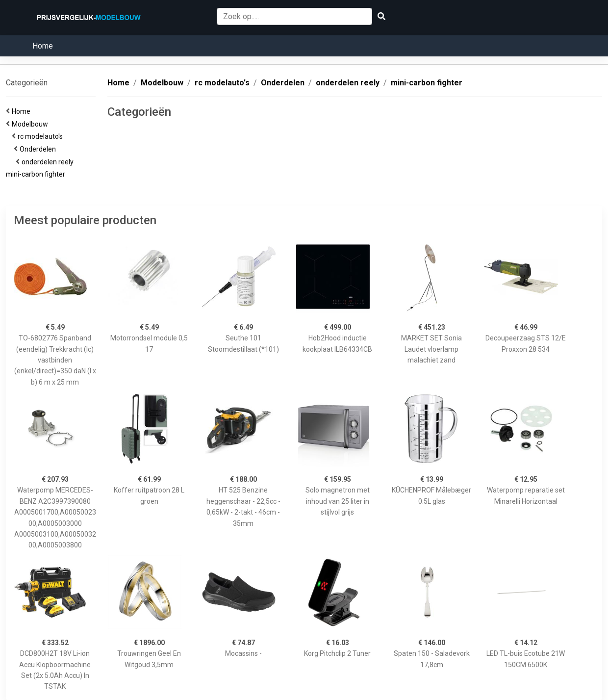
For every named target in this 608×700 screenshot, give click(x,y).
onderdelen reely (49, 162)
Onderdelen (39, 149)
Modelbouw (31, 124)
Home (43, 46)
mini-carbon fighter (37, 174)
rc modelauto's (42, 136)
